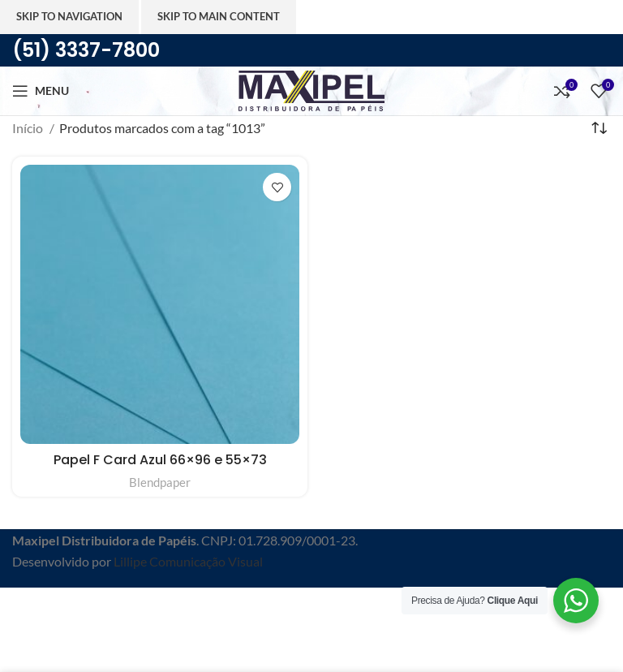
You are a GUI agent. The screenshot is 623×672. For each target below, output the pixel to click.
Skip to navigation (69, 16)
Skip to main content (219, 16)
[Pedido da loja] (599, 128)
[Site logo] (311, 89)
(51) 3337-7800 (86, 50)
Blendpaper (160, 482)
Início (29, 128)
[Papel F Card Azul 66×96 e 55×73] (160, 304)
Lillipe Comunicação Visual (188, 561)
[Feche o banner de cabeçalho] (20, 608)
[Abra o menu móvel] (41, 91)
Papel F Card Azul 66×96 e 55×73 (160, 460)
